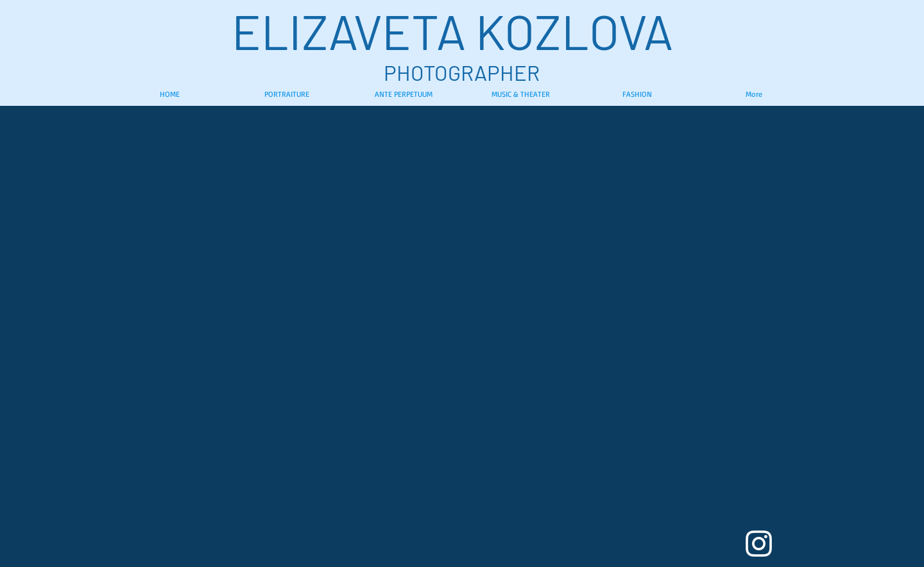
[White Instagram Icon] (759, 544)
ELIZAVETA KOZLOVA (462, 30)
